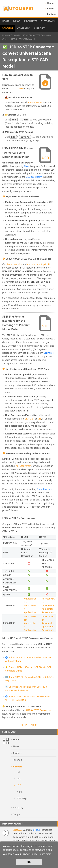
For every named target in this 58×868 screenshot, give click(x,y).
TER (18, 772)
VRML (19, 792)
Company (23, 28)
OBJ (32, 419)
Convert (8, 28)
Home (50, 3)
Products (31, 21)
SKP (27, 419)
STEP (21, 88)
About (50, 9)
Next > (34, 725)
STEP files (49, 353)
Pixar (26, 166)
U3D (19, 778)
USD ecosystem (34, 177)
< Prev (23, 725)
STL (39, 419)
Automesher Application (40, 264)
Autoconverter (35, 102)
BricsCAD (18, 830)
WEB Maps (22, 798)
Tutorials (48, 21)
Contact (51, 14)
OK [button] (29, 862)
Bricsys (37, 830)
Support (39, 28)
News (17, 21)
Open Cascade (44, 489)
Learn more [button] (45, 854)
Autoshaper (48, 612)
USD (13, 88)
